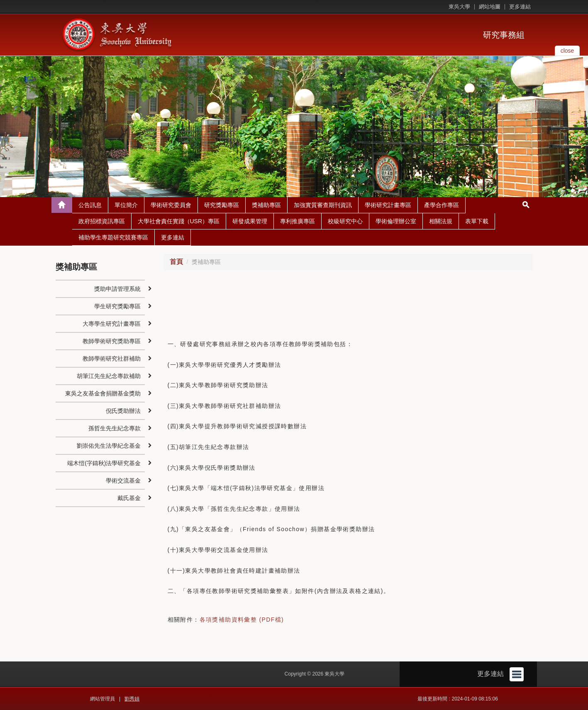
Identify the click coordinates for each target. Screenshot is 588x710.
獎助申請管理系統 (117, 289)
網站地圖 (490, 7)
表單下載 (477, 221)
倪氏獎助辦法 (123, 411)
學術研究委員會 (171, 205)
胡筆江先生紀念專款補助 (109, 376)
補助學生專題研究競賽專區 (113, 237)
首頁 (176, 262)
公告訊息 (90, 205)
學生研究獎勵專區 (117, 306)
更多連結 (520, 7)
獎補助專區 (266, 205)
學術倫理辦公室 (396, 221)
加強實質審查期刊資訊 (323, 205)
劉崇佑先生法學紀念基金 (109, 446)
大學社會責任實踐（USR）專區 (179, 221)
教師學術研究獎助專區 (112, 341)
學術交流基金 (123, 481)
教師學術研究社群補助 (112, 359)
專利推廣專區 (298, 221)
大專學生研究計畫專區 (112, 324)
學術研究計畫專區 (388, 205)
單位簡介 (126, 205)
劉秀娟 (132, 699)
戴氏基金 (129, 498)
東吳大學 (459, 7)
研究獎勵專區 (222, 205)
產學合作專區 (442, 205)
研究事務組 (504, 35)
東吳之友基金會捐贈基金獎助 (103, 393)
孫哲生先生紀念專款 (115, 428)
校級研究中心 (345, 221)
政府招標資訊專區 (102, 221)
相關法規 (441, 221)
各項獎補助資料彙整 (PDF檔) (242, 620)
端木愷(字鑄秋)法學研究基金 (104, 463)
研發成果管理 (250, 221)
